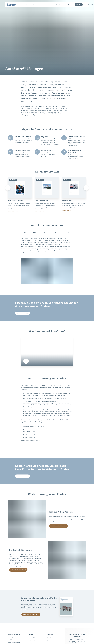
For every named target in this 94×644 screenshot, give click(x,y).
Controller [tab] (67, 233)
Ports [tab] (56, 233)
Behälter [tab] (35, 233)
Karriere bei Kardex (33, 638)
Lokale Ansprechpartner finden (55, 641)
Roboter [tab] (46, 233)
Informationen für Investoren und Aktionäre (16, 639)
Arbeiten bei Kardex (33, 641)
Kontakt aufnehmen (52, 638)
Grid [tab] (25, 233)
